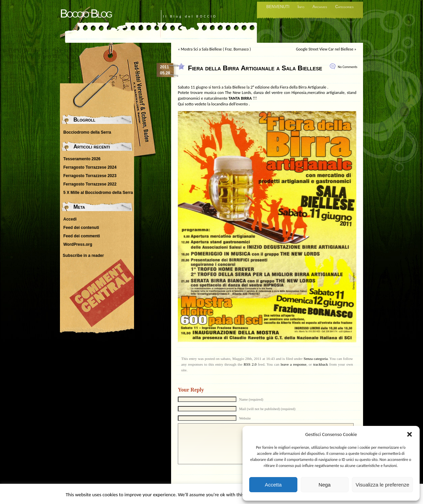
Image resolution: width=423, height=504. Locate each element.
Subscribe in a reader (83, 256)
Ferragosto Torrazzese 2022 (90, 184)
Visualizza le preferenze (382, 485)
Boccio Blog (86, 13)
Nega (325, 485)
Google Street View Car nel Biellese (325, 49)
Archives (320, 7)
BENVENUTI (278, 7)
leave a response (293, 364)
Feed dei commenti (82, 236)
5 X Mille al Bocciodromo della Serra (98, 193)
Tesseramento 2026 (82, 159)
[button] (410, 434)
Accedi (70, 219)
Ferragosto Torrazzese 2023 (90, 176)
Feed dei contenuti (81, 228)
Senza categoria (316, 359)
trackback (321, 364)
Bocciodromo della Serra (87, 132)
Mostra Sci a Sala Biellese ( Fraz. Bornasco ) (216, 49)
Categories (344, 7)
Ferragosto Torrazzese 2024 (90, 167)
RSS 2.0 (250, 364)
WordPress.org (78, 244)
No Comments (348, 67)
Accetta (273, 485)
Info (301, 7)
